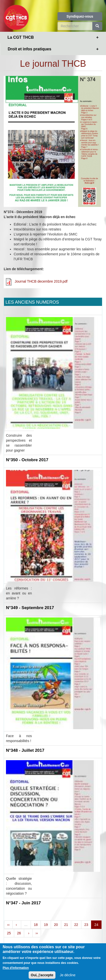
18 (36, 925)
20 (56, 925)
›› (37, 933)
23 (86, 925)
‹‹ (8, 925)
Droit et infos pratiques (29, 49)
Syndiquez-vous (80, 16)
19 (46, 925)
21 (66, 925)
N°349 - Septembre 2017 (30, 608)
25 (9, 933)
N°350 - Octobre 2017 (27, 460)
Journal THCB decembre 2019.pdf (41, 281)
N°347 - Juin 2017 (23, 903)
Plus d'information (16, 973)
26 (19, 933)
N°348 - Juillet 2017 (25, 750)
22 (76, 925)
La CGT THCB (21, 37)
